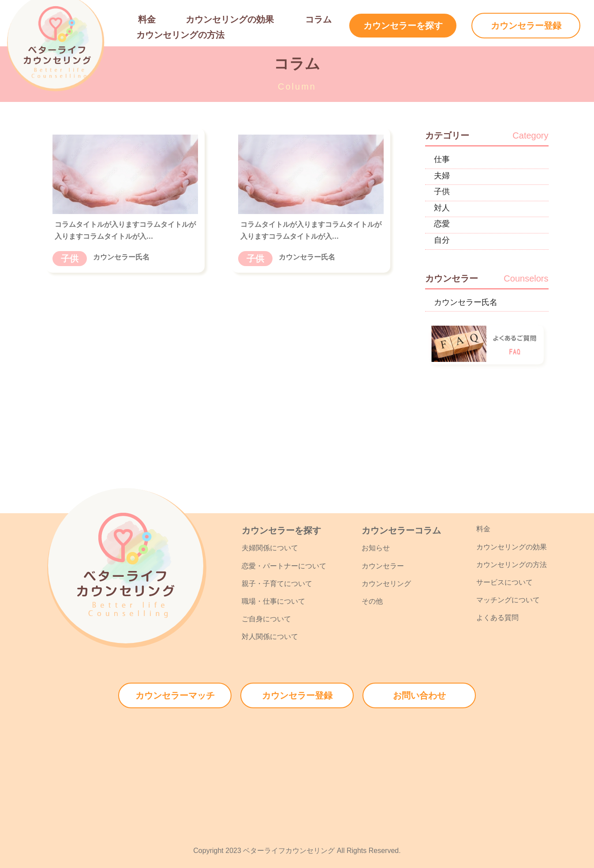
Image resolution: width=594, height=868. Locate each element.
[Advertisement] (297, 770)
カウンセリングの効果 (230, 19)
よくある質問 (497, 618)
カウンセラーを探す (403, 26)
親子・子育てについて (277, 584)
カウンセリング (386, 584)
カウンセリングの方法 (180, 35)
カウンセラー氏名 (466, 302)
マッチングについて (508, 600)
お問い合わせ (419, 695)
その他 (372, 601)
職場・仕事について (273, 601)
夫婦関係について (270, 548)
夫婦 (442, 176)
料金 (147, 19)
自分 (442, 240)
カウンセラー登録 (526, 26)
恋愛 (442, 224)
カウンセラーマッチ (175, 695)
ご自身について (266, 619)
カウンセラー (383, 566)
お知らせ (376, 548)
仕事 (442, 159)
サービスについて (504, 582)
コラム (318, 19)
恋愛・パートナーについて (284, 566)
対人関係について (270, 637)
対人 (442, 208)
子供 (70, 259)
